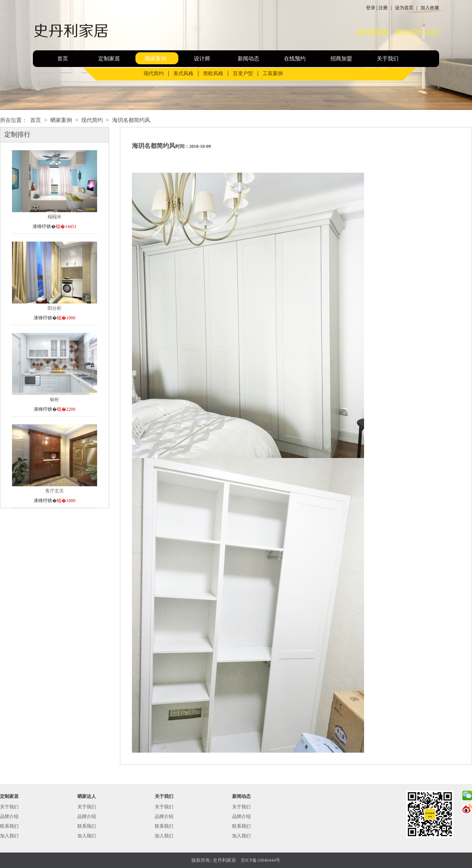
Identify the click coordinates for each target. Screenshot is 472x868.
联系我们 (9, 826)
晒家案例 (156, 59)
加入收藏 (430, 8)
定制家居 (109, 59)
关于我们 (388, 59)
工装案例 (273, 74)
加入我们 (9, 836)
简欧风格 (213, 74)
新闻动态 (248, 59)
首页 (63, 59)
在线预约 (295, 59)
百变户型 (243, 74)
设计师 (202, 59)
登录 (371, 8)
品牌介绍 (9, 817)
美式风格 (183, 74)
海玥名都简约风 (131, 120)
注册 (383, 8)
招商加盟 (341, 59)
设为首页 (404, 8)
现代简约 (154, 74)
